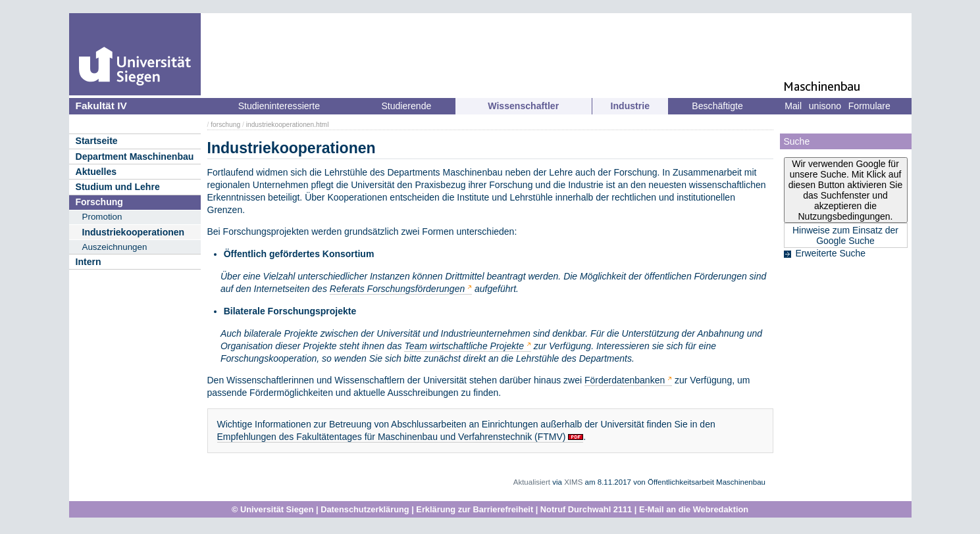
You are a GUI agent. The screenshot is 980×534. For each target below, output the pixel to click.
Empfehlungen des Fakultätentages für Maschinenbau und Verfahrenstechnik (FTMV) (392, 437)
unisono (825, 106)
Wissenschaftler (523, 106)
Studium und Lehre (118, 187)
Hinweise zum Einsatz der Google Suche (845, 235)
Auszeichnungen (115, 247)
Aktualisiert (532, 482)
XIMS (573, 482)
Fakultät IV (101, 106)
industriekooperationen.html (288, 125)
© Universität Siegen (273, 509)
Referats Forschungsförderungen (397, 289)
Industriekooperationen (134, 232)
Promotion (102, 217)
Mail (793, 106)
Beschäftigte (717, 106)
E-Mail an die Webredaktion (694, 509)
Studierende (406, 106)
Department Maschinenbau (135, 157)
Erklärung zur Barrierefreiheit (475, 509)
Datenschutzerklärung (365, 509)
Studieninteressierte (279, 106)
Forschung (99, 202)
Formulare (869, 106)
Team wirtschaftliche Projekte (464, 346)
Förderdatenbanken (625, 380)
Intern (89, 262)
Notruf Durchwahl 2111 (586, 509)
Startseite (97, 141)
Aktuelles (96, 172)
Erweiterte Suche (831, 253)
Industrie (630, 106)
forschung (225, 125)
